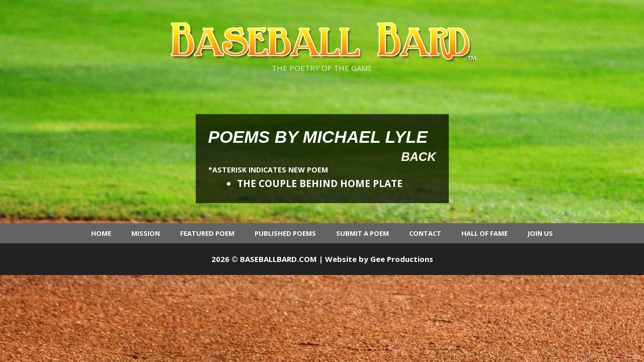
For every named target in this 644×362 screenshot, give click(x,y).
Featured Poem (207, 233)
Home (101, 233)
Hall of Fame (485, 233)
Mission (146, 233)
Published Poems (285, 233)
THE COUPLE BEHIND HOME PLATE (320, 184)
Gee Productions (402, 259)
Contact (425, 233)
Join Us (540, 233)
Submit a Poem (363, 233)
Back (418, 157)
